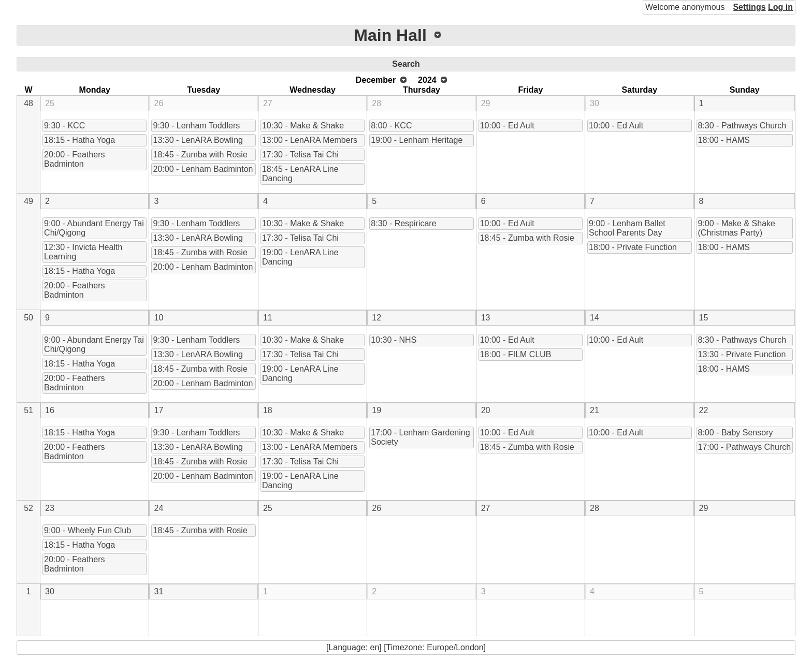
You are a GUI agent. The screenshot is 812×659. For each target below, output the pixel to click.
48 (28, 103)
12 (376, 318)
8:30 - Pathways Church (742, 126)
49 (28, 201)
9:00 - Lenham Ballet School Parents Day (627, 228)
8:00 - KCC (391, 126)
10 (158, 318)
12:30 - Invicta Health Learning (83, 252)
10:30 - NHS (394, 340)
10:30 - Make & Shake (303, 126)
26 (158, 103)
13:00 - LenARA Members (310, 140)
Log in (780, 7)
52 (28, 508)
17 (158, 410)
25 (50, 103)
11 (268, 318)
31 (158, 591)
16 (50, 410)
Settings (749, 7)
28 (376, 103)
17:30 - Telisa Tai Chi (300, 155)
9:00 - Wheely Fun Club (88, 530)
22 (704, 410)
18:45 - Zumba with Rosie (200, 155)
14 (594, 318)
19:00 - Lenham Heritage (417, 140)
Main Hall (390, 35)
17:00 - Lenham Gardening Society (420, 437)
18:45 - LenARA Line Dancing (300, 174)
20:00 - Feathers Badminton (74, 159)
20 (486, 410)
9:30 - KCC (64, 126)
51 (28, 410)
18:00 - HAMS (724, 140)
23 (50, 508)
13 (486, 318)
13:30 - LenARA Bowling (198, 140)
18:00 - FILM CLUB (516, 354)
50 (28, 318)
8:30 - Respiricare (403, 223)
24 (158, 508)
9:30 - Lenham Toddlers (196, 126)
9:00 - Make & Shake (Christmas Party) (737, 228)
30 (594, 103)
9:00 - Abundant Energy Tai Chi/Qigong (94, 228)
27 (268, 103)
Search (406, 64)
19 (376, 410)
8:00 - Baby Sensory (736, 433)
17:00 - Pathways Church (745, 447)
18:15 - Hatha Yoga (79, 140)
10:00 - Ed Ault (507, 126)
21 (594, 410)
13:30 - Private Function (742, 354)
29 (486, 103)
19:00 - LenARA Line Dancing (300, 257)
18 (268, 410)
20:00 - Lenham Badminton (203, 169)
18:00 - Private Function (633, 247)
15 (704, 318)
